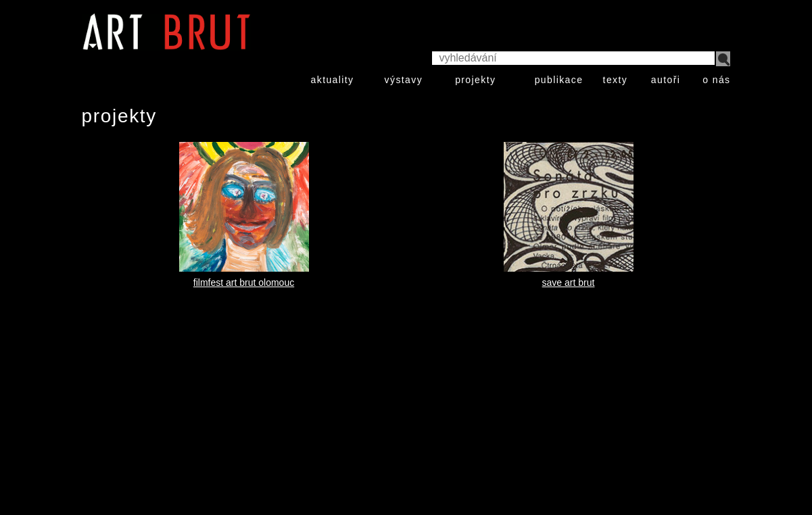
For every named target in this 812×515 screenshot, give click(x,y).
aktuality (333, 80)
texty (616, 80)
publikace (559, 80)
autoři (666, 80)
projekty (475, 80)
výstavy (404, 80)
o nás (716, 80)
